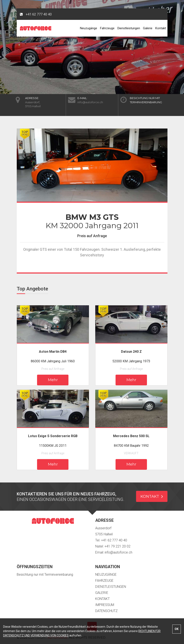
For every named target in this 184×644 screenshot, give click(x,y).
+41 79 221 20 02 (117, 546)
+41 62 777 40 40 (39, 14)
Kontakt (161, 28)
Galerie (148, 28)
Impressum (105, 605)
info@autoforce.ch (90, 102)
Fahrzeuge (107, 28)
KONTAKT (152, 496)
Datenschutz (106, 611)
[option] (92, 165)
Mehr (53, 380)
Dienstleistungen (129, 28)
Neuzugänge (89, 28)
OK (177, 629)
